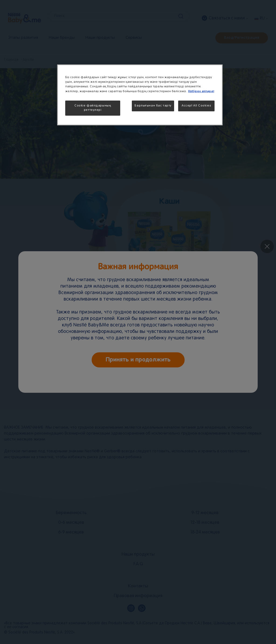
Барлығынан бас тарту (153, 106)
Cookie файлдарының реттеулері (93, 108)
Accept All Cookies (196, 106)
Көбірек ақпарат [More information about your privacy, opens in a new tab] (201, 91)
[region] (140, 95)
